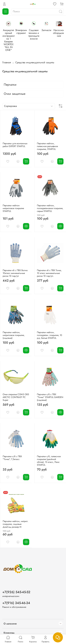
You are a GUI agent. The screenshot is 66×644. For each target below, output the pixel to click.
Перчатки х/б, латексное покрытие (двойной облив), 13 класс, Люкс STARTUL (49, 454)
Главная (7, 56)
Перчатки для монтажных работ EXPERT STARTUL (15, 138)
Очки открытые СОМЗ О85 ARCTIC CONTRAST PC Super (16, 391)
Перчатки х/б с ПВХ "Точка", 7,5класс (12, 451)
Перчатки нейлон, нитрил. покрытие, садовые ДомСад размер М (15, 517)
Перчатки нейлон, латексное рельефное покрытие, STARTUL (47, 140)
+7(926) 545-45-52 (16, 585)
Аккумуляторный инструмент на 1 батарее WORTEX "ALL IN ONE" (14, 39)
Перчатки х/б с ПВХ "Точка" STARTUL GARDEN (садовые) (50, 391)
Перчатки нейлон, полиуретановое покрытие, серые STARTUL (50, 202)
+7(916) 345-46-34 (16, 596)
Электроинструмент (38, 35)
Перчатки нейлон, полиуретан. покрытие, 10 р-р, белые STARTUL (49, 329)
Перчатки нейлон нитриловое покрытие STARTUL (13, 202)
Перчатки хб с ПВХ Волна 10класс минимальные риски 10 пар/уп (15, 267)
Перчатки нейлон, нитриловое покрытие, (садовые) (14, 329)
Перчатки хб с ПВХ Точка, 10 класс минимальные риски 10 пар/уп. (49, 267)
